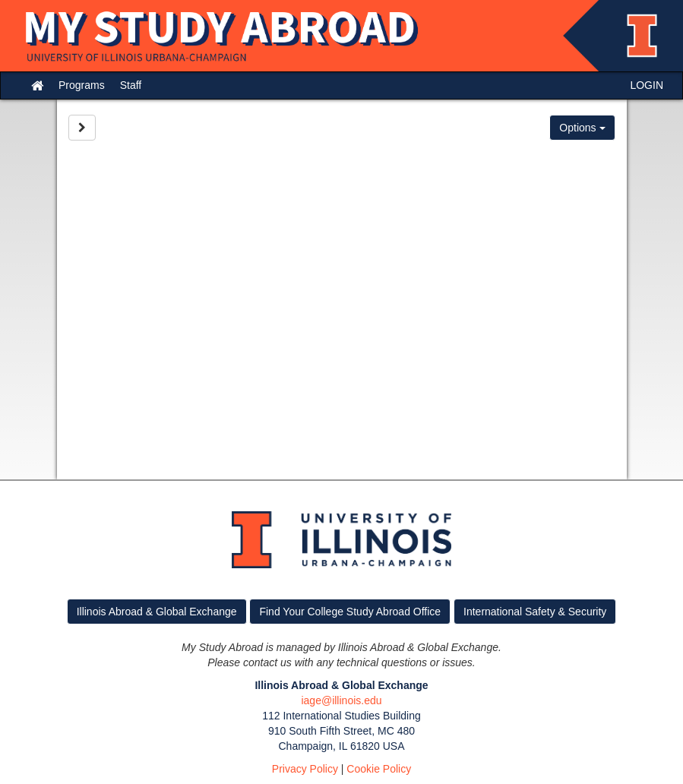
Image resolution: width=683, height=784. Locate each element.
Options (582, 128)
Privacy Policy (305, 769)
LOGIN (647, 85)
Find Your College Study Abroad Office (350, 612)
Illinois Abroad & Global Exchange (157, 612)
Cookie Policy (379, 769)
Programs (82, 85)
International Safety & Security (535, 612)
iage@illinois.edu (341, 700)
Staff (131, 85)
